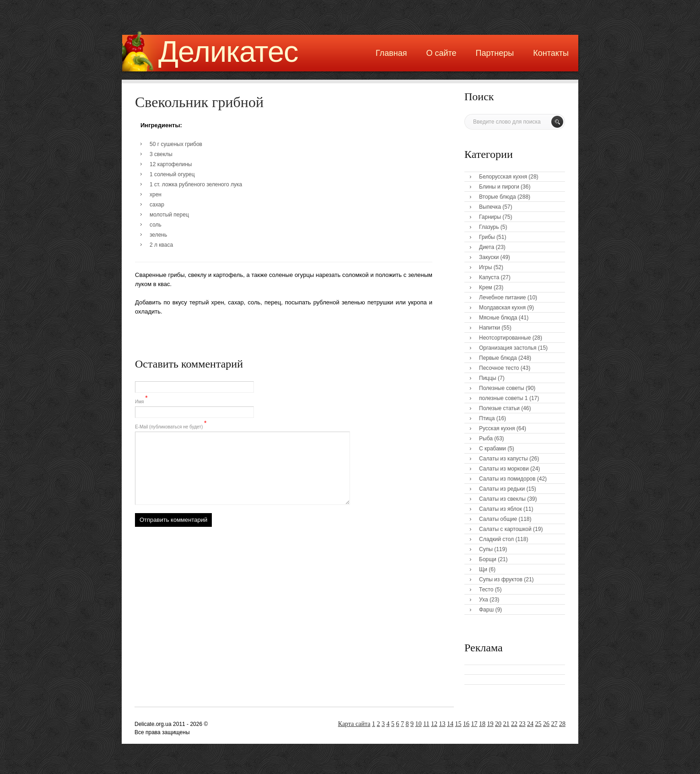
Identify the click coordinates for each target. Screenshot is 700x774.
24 (530, 724)
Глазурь (489, 227)
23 (522, 724)
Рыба (486, 438)
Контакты (551, 53)
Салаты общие (498, 519)
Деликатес (228, 51)
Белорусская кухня (503, 177)
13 (442, 724)
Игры (485, 267)
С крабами (493, 449)
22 (514, 724)
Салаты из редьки (502, 489)
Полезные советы (502, 388)
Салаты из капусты (503, 459)
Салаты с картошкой (505, 529)
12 (434, 724)
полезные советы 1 (503, 398)
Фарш (486, 610)
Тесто (486, 590)
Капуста (489, 277)
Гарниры (490, 217)
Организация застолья (508, 348)
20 (498, 724)
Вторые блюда (498, 197)
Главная (391, 53)
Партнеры (495, 53)
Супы (486, 549)
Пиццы (488, 378)
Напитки (490, 328)
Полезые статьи (499, 408)
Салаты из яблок (501, 509)
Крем (486, 287)
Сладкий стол (496, 539)
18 (482, 724)
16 (466, 724)
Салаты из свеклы (502, 499)
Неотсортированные (505, 338)
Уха (484, 600)
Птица (487, 418)
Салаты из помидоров (507, 479)
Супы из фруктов (501, 579)
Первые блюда (498, 358)
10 (419, 724)
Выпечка (490, 207)
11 (426, 724)
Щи (483, 569)
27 (555, 724)
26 (546, 724)
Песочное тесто (499, 368)
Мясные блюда (498, 318)
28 (562, 724)
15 (458, 724)
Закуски (489, 257)
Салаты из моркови (504, 469)
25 (538, 724)
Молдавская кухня (502, 308)
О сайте (441, 53)
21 (506, 724)
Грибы (487, 237)
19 (490, 724)
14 (450, 724)
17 (474, 724)
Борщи (488, 559)
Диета (487, 247)
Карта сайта (354, 724)
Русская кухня (497, 428)
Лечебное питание (502, 298)
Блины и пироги (499, 187)
